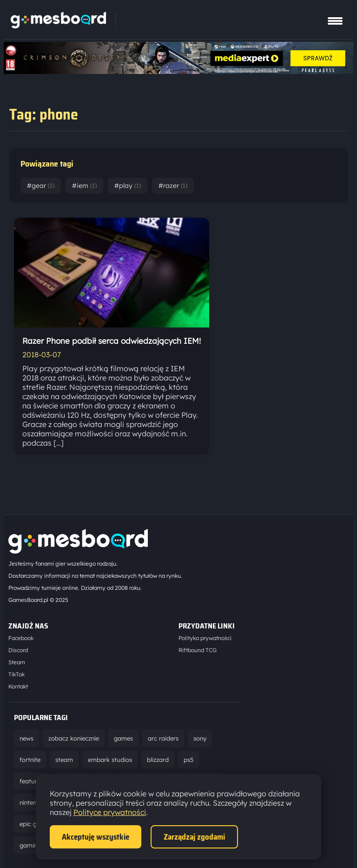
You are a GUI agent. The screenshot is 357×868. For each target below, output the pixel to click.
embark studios (110, 760)
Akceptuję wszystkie (96, 837)
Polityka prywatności (205, 638)
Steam (17, 662)
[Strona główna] (58, 26)
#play (128, 186)
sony (200, 738)
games (123, 738)
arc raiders (163, 738)
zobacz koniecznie (74, 738)
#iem (84, 186)
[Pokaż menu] (335, 21)
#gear (41, 186)
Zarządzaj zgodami (194, 837)
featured (32, 781)
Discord (18, 650)
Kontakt (18, 686)
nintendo (32, 802)
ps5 (188, 760)
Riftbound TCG (198, 650)
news (26, 738)
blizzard (158, 760)
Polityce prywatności (110, 812)
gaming (30, 845)
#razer (173, 186)
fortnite (30, 760)
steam (64, 760)
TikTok (17, 674)
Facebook (21, 638)
